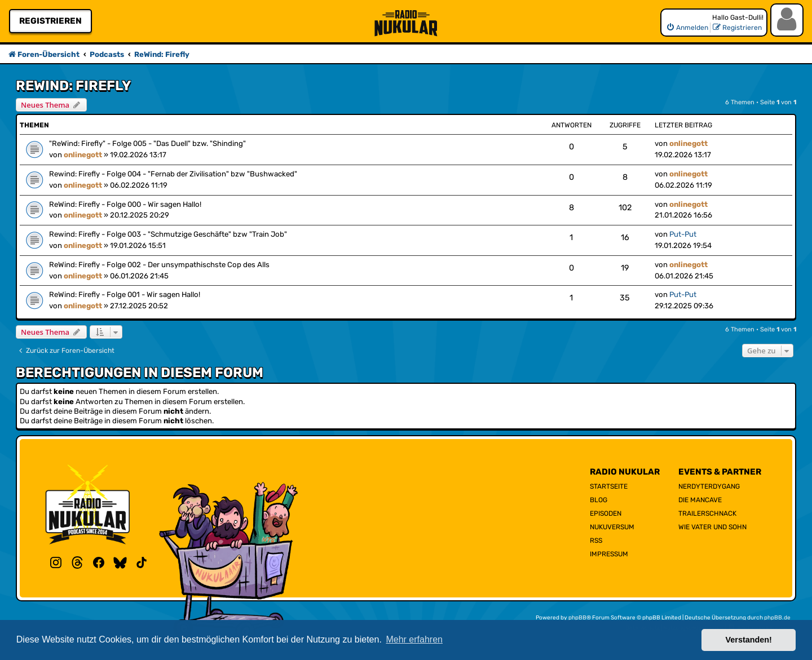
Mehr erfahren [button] (414, 639)
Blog (599, 500)
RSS (596, 541)
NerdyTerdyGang (709, 486)
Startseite (609, 486)
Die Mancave (700, 500)
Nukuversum (612, 527)
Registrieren (50, 21)
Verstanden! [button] (749, 640)
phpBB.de (777, 618)
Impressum (609, 554)
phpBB (577, 618)
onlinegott (83, 155)
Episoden (606, 513)
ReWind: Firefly (73, 86)
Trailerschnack (707, 513)
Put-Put (683, 234)
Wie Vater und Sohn (712, 527)
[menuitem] (687, 28)
